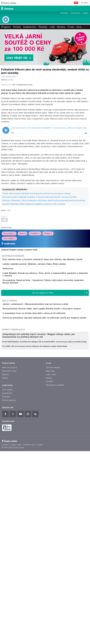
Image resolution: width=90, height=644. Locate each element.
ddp (9, 261)
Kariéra (49, 542)
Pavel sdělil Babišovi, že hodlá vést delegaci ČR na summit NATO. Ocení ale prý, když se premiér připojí (44, 505)
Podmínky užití (29, 608)
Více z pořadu (10, 379)
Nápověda (50, 535)
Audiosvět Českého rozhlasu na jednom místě (19, 300)
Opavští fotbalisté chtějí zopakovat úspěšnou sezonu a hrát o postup (34, 255)
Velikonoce (17, 332)
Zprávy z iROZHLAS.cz (14, 435)
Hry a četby (9, 284)
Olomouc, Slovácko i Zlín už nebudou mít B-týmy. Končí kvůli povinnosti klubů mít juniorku (44, 251)
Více (80, 27)
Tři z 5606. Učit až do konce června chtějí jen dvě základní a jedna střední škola (35, 510)
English (40, 608)
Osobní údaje (16, 608)
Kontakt (49, 545)
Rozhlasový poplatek (55, 549)
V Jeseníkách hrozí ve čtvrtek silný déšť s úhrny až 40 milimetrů (43, 405)
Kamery (86, 13)
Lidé (52, 27)
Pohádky (35, 284)
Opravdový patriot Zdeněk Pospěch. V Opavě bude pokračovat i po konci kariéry (39, 248)
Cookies (5, 608)
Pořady (17, 27)
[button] (86, 184)
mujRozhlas (6, 278)
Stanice (5, 538)
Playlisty (43, 27)
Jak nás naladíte (53, 531)
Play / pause (6, 181)
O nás (71, 27)
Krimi (23, 284)
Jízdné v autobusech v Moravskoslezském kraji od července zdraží (45, 383)
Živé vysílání (9, 289)
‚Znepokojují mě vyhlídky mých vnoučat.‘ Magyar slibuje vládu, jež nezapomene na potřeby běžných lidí (38, 499)
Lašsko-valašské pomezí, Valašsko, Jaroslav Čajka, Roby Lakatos (44, 321)
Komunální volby (9, 535)
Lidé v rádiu (51, 538)
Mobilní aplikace (9, 564)
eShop (5, 542)
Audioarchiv (75, 13)
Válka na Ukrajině (9, 531)
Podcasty (6, 560)
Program (64, 13)
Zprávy (11, 80)
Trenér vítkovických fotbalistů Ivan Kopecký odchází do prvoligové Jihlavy (36, 244)
